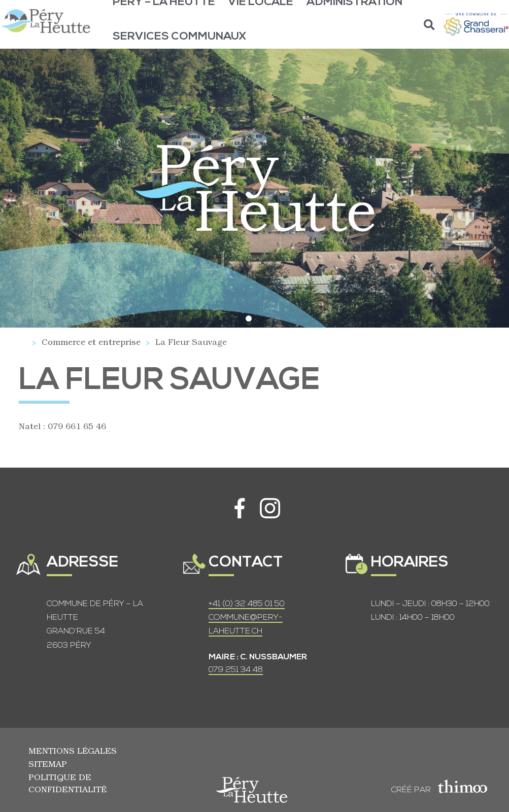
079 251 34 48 (236, 670)
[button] (430, 25)
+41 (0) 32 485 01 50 (247, 604)
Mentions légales (73, 750)
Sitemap (48, 764)
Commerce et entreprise (91, 342)
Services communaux (180, 37)
